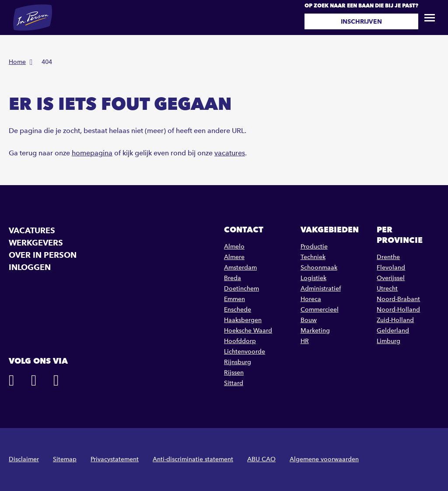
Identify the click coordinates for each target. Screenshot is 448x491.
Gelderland (393, 331)
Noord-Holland (398, 310)
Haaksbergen (243, 320)
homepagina (92, 153)
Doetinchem (241, 289)
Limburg (388, 341)
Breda (233, 278)
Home (17, 62)
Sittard (234, 383)
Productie (314, 247)
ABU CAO (261, 459)
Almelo (234, 247)
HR (305, 341)
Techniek (313, 257)
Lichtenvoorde (245, 352)
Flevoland (391, 268)
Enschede (238, 310)
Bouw (309, 320)
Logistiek (313, 278)
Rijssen (234, 373)
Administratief (321, 289)
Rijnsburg (238, 362)
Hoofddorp (240, 341)
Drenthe (388, 257)
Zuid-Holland (395, 320)
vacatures (230, 153)
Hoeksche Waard (248, 331)
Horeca (311, 299)
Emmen (234, 299)
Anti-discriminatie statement (193, 459)
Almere (234, 257)
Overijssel (391, 278)
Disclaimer (24, 459)
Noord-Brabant (398, 299)
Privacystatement (115, 459)
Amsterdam (240, 268)
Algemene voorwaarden (324, 459)
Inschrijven (361, 21)
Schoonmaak (319, 268)
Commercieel (320, 310)
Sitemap (65, 459)
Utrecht (387, 289)
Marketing (315, 331)
